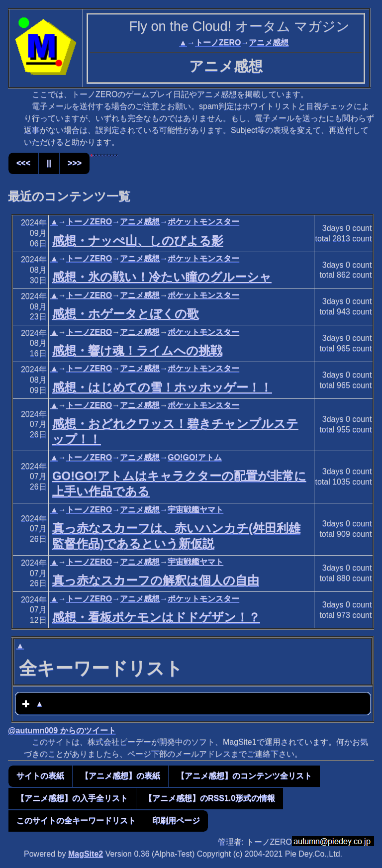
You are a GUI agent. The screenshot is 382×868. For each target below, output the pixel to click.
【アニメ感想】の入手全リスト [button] (72, 798)
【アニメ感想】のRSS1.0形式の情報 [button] (210, 798)
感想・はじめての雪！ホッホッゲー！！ (162, 387)
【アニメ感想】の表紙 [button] (120, 776)
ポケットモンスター (203, 222)
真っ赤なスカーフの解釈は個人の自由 (156, 580)
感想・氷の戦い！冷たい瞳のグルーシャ (162, 277)
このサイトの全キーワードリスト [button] (76, 820)
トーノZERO (218, 43)
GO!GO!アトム (194, 457)
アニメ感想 (269, 43)
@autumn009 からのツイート (62, 730)
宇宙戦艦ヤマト (195, 510)
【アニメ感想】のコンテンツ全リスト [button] (244, 776)
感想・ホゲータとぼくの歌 (126, 314)
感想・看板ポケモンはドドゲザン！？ (156, 617)
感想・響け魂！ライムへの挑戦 (137, 350)
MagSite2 (86, 854)
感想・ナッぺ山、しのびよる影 (138, 241)
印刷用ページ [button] (176, 820)
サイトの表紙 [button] (40, 776)
